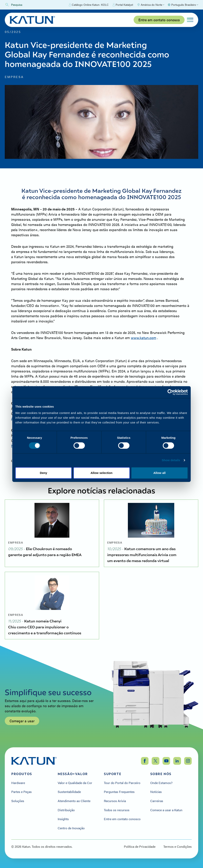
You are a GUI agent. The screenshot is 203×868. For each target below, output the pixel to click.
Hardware (18, 783)
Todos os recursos (117, 810)
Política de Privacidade (140, 847)
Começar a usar (22, 727)
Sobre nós (161, 774)
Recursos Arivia (115, 801)
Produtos (22, 774)
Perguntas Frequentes (119, 792)
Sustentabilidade (69, 792)
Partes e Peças (22, 792)
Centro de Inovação (71, 828)
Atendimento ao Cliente (74, 801)
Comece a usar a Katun (166, 810)
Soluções (18, 801)
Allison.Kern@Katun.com (31, 419)
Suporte (113, 774)
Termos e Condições (178, 847)
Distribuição (66, 810)
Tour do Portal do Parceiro (122, 783)
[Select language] (183, 5)
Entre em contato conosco (159, 20)
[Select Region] (151, 5)
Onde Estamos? (161, 783)
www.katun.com (144, 338)
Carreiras (157, 801)
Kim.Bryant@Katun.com (30, 446)
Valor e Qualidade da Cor (75, 783)
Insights (63, 819)
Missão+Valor (73, 774)
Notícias (156, 792)
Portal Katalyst (123, 5)
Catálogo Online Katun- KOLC (89, 5)
